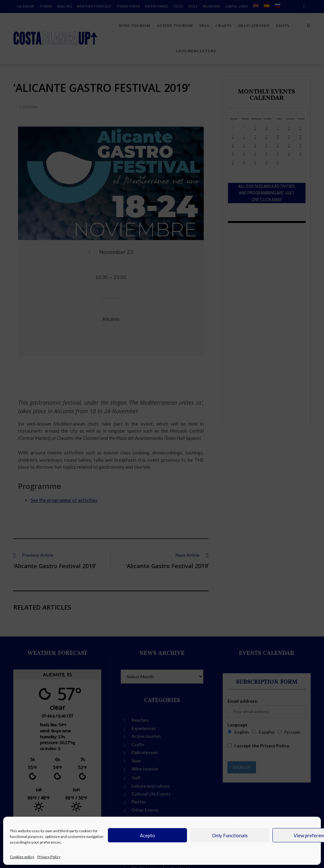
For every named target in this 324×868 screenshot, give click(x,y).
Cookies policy (22, 857)
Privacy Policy (49, 857)
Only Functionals (230, 835)
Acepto (147, 835)
